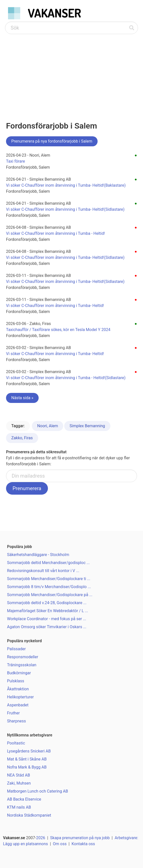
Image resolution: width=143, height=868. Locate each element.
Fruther (13, 713)
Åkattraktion (18, 689)
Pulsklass (16, 681)
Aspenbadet (18, 705)
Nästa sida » (22, 398)
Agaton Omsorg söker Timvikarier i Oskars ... (47, 627)
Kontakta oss (83, 844)
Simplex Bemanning (87, 426)
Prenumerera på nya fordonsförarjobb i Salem (52, 141)
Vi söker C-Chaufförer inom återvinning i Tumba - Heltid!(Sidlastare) (66, 378)
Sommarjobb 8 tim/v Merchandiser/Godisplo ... (49, 587)
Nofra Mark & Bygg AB (27, 767)
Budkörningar (19, 673)
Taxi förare (15, 161)
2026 (41, 838)
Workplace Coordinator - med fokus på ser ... (47, 619)
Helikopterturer (20, 697)
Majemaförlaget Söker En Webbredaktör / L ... (48, 611)
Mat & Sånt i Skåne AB (27, 759)
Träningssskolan (22, 665)
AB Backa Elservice (24, 799)
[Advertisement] (71, 72)
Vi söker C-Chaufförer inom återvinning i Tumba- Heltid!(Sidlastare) (65, 209)
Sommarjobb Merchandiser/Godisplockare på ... (50, 595)
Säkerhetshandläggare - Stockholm (38, 555)
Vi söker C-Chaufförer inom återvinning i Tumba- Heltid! (55, 306)
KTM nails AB (19, 807)
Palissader (16, 649)
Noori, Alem (48, 426)
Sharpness (16, 721)
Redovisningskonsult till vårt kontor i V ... (43, 571)
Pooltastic (16, 743)
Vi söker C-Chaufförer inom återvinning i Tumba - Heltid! (55, 233)
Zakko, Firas (22, 438)
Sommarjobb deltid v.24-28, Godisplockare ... (47, 603)
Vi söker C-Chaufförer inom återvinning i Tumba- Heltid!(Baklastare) (66, 185)
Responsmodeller (23, 657)
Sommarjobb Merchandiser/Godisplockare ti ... (49, 579)
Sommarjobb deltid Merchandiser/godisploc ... (48, 563)
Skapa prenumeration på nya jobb (80, 838)
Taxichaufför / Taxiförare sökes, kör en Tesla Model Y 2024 (58, 330)
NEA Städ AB (19, 775)
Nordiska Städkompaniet (29, 815)
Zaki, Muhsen (19, 783)
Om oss (60, 844)
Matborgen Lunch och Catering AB (38, 791)
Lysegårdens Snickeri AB (29, 751)
